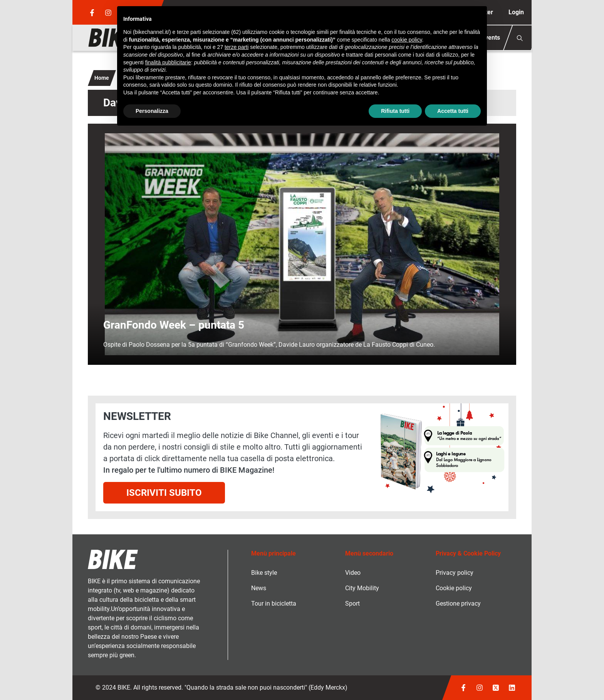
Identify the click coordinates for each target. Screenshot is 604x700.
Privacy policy (455, 573)
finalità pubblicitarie (168, 62)
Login (516, 12)
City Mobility (362, 588)
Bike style (264, 573)
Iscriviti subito (164, 493)
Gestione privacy (458, 603)
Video (353, 573)
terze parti (237, 47)
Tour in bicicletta (274, 603)
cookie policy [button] (407, 40)
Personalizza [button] (152, 111)
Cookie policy (454, 588)
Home (102, 78)
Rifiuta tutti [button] (395, 111)
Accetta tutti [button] (453, 111)
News (259, 588)
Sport (352, 603)
